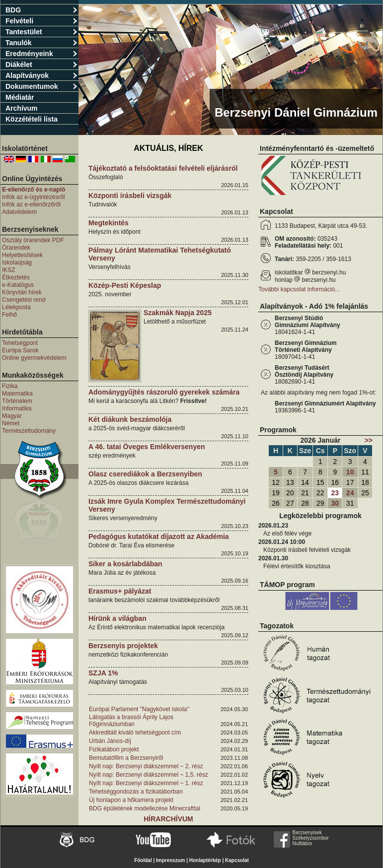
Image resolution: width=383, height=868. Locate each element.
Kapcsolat (237, 860)
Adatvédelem (19, 212)
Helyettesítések (22, 255)
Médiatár (20, 97)
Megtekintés (109, 223)
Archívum (22, 108)
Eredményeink (41, 54)
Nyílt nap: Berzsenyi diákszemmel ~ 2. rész (146, 766)
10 (350, 472)
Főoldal (143, 860)
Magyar (12, 416)
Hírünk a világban (117, 618)
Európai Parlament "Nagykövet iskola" (139, 709)
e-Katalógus (18, 285)
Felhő (9, 315)
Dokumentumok (41, 86)
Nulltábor (303, 843)
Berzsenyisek (307, 833)
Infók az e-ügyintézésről (34, 197)
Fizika (10, 386)
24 (350, 493)
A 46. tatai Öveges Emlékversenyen (147, 447)
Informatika (17, 408)
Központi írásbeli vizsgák (130, 196)
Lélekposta (16, 307)
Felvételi (41, 21)
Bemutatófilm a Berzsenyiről (126, 758)
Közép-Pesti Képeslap (125, 285)
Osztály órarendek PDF (33, 240)
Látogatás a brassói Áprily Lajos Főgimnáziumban (131, 721)
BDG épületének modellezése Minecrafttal (145, 808)
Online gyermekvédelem (34, 358)
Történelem (17, 401)
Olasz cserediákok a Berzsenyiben (145, 474)
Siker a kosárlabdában (125, 564)
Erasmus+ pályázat (120, 591)
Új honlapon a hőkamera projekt (131, 800)
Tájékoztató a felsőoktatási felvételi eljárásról (163, 168)
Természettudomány (29, 431)
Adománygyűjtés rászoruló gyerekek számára (164, 392)
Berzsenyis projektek (123, 646)
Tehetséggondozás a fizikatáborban (136, 792)
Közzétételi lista (32, 119)
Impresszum (170, 860)
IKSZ (9, 270)
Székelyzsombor (311, 838)
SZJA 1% (103, 673)
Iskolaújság (17, 263)
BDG (41, 10)
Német (11, 423)
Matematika (17, 394)
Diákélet (41, 65)
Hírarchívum (168, 819)
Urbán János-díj (110, 741)
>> (369, 440)
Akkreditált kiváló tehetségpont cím (135, 733)
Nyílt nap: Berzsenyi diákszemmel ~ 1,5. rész (149, 775)
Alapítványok (41, 75)
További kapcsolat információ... (299, 289)
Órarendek (16, 248)
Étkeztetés (16, 277)
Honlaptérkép (205, 860)
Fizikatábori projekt (114, 749)
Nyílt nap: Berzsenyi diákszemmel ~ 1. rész (146, 783)
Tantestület (41, 32)
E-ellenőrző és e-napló (34, 190)
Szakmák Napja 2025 (178, 313)
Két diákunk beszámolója (130, 419)
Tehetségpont (20, 343)
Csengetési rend (24, 300)
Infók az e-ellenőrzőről (31, 204)
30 (335, 503)
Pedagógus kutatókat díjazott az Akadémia (159, 536)
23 (335, 493)
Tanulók (41, 43)
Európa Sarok (20, 350)
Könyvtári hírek (22, 292)
